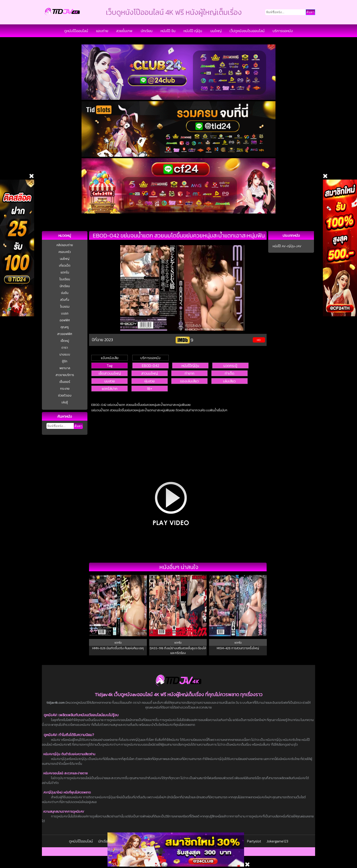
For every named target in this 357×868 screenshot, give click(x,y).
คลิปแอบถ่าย (65, 245)
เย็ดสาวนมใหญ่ (110, 373)
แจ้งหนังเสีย (110, 358)
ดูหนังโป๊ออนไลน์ (76, 31)
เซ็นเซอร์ (65, 382)
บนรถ (65, 313)
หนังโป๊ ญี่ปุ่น (193, 31)
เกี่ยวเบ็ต (65, 266)
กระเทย (65, 389)
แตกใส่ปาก (110, 389)
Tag (110, 366)
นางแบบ (65, 354)
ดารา (65, 348)
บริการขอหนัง (283, 31)
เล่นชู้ (65, 402)
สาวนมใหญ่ (149, 373)
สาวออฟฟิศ (65, 334)
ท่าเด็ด (229, 373)
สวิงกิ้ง (65, 300)
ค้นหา (78, 426)
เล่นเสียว (229, 381)
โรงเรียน (65, 279)
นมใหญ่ (216, 31)
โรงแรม (65, 307)
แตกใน (65, 272)
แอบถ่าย (102, 31)
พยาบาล (65, 368)
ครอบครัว (65, 252)
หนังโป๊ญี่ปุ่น (190, 366)
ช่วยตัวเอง (65, 395)
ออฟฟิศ (65, 320)
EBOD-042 (150, 366)
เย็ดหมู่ (65, 341)
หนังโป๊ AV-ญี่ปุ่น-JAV (287, 246)
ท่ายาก (190, 373)
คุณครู (65, 327)
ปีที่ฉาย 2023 (102, 340)
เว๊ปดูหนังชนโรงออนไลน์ (247, 31)
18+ (149, 389)
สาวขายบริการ (65, 375)
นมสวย (110, 381)
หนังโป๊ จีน (168, 31)
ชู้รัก (65, 361)
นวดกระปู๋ (230, 366)
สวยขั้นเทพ (124, 31)
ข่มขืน (65, 293)
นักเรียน (147, 31)
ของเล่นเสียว (189, 381)
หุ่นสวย (149, 381)
